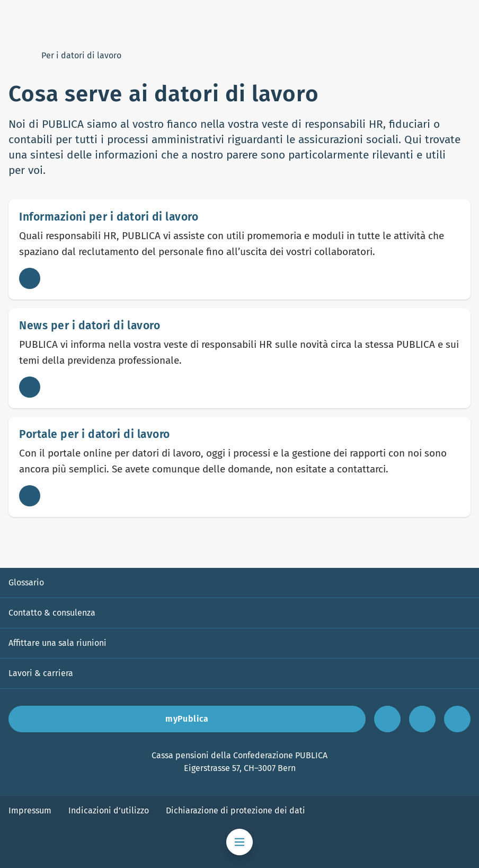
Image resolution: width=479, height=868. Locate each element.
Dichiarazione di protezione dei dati (236, 810)
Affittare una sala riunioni (57, 643)
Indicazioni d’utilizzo (109, 810)
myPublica (187, 719)
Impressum (30, 810)
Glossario (26, 582)
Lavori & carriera (41, 673)
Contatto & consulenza (52, 613)
